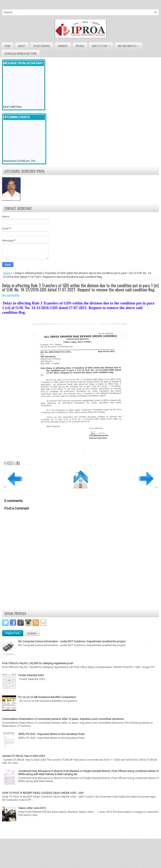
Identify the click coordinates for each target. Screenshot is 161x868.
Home (7, 46)
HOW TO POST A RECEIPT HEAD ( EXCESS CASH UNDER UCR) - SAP (43, 793)
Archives (32, 633)
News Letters (103, 45)
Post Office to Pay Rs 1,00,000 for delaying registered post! (38, 663)
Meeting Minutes (130, 45)
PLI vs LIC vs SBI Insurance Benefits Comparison (47, 697)
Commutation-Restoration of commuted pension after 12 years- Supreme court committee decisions (63, 719)
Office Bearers (42, 46)
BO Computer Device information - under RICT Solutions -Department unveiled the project (72, 641)
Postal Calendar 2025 (31, 675)
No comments (11, 295)
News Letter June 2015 (32, 808)
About (22, 46)
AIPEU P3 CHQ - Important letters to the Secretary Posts (51, 734)
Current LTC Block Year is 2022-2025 (24, 756)
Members (63, 46)
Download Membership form (21, 53)
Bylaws (80, 46)
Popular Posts (13, 633)
